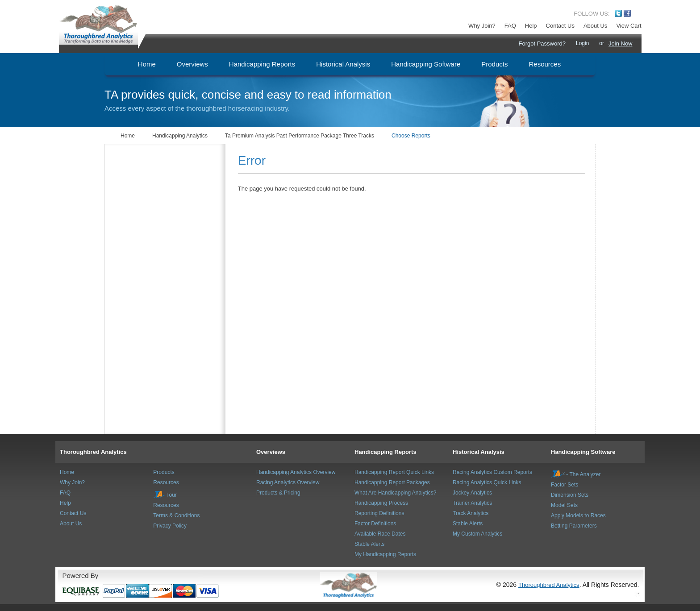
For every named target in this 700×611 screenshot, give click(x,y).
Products (164, 472)
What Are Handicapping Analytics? (395, 493)
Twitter (618, 13)
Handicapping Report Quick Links (394, 472)
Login (582, 43)
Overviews (271, 452)
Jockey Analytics (472, 493)
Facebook (627, 13)
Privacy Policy (170, 526)
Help (531, 26)
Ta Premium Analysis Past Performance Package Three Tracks (300, 136)
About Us (595, 26)
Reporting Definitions (379, 513)
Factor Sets (565, 485)
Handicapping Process (381, 503)
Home (128, 136)
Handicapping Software (583, 452)
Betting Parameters (574, 526)
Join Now (620, 44)
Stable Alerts (369, 544)
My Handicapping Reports (385, 554)
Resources (166, 482)
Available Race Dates (380, 534)
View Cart (629, 26)
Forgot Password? (542, 44)
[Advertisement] (158, 189)
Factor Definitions (375, 524)
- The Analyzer (576, 474)
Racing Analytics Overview (288, 482)
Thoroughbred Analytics (93, 452)
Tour (165, 495)
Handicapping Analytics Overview (296, 472)
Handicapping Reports (385, 452)
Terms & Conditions (176, 515)
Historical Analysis (479, 452)
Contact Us (560, 26)
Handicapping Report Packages (392, 482)
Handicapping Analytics (180, 136)
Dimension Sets (570, 495)
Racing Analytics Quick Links (487, 482)
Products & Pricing (278, 493)
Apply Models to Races (578, 515)
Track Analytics (471, 513)
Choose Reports (411, 136)
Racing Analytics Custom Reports (492, 472)
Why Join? (482, 26)
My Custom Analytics (477, 534)
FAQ (510, 26)
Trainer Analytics (472, 503)
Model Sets (564, 505)
